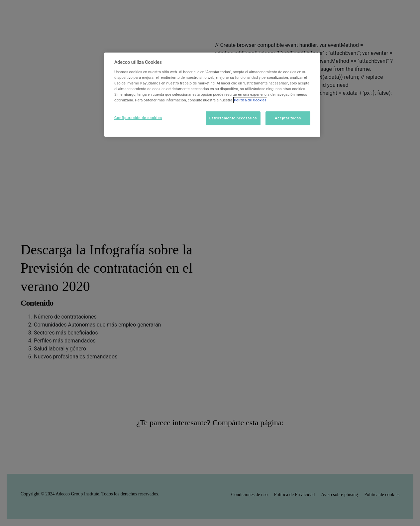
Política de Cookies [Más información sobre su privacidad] (250, 100)
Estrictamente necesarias (233, 118)
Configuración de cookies (138, 118)
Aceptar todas (288, 118)
